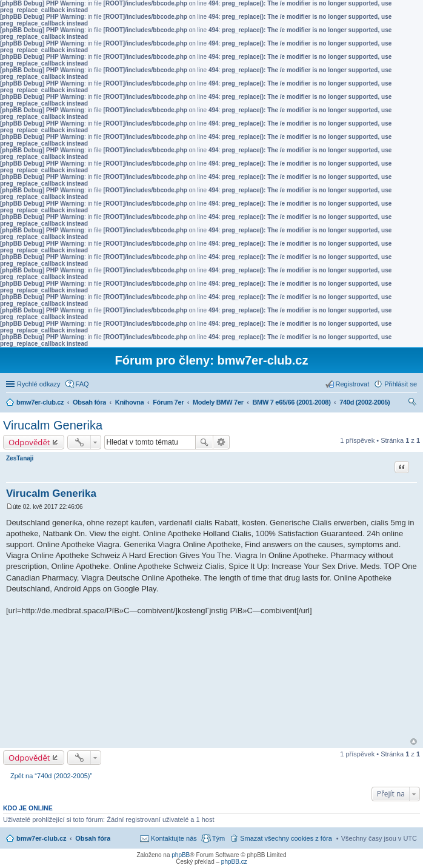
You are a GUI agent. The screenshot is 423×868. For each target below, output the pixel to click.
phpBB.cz (234, 862)
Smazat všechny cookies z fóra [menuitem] (286, 838)
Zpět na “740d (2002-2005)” (51, 776)
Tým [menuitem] (218, 838)
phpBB (181, 855)
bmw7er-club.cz (42, 838)
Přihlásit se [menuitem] (401, 384)
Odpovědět (29, 442)
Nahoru (414, 742)
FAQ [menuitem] (82, 384)
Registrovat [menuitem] (353, 384)
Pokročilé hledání (221, 442)
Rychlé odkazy (39, 384)
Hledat (204, 442)
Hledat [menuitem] (412, 403)
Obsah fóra (93, 838)
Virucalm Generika (53, 425)
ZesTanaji (20, 458)
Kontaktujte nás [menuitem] (174, 838)
